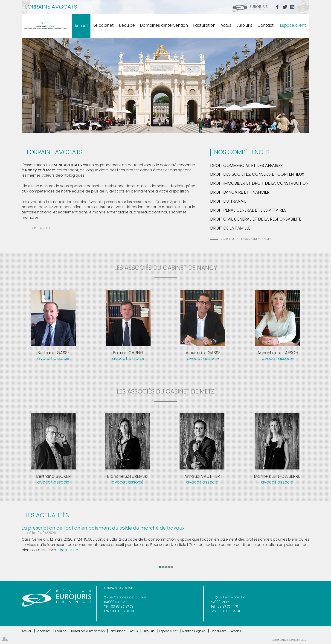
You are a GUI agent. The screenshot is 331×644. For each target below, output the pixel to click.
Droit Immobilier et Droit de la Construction (259, 183)
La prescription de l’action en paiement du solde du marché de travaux (103, 528)
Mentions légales (194, 631)
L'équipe (127, 25)
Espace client (293, 25)
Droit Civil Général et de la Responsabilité (256, 219)
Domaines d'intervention (164, 25)
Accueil (81, 26)
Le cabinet (103, 25)
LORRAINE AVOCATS (51, 7)
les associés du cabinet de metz (165, 391)
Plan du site (218, 631)
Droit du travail (228, 201)
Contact (266, 25)
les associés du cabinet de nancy (166, 268)
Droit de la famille (230, 228)
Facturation (204, 25)
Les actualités (47, 515)
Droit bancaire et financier (240, 192)
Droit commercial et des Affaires (246, 165)
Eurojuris (244, 25)
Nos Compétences (242, 152)
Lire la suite (41, 228)
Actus (226, 25)
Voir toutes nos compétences (246, 239)
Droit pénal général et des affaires (248, 210)
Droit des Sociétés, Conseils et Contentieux (257, 174)
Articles (236, 631)
